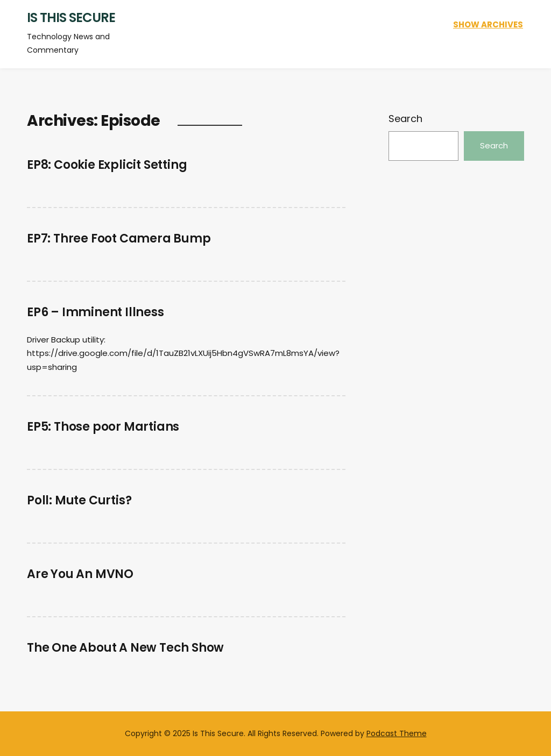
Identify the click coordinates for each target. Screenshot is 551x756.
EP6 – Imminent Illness (96, 312)
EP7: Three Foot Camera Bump (119, 238)
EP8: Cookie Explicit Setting (107, 165)
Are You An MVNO (80, 574)
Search (405, 119)
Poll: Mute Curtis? (79, 500)
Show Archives (488, 24)
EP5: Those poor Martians (103, 427)
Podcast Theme (397, 733)
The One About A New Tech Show (125, 648)
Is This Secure (71, 17)
